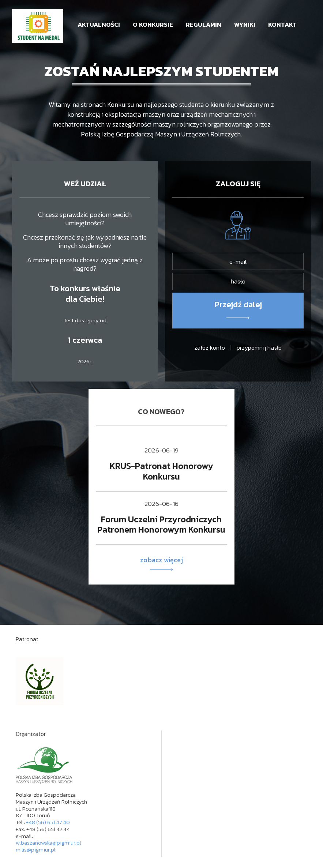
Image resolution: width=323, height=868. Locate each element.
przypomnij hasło (259, 347)
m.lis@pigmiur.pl (36, 850)
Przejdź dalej (238, 305)
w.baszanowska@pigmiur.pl (48, 843)
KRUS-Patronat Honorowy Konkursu (161, 471)
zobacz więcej (161, 563)
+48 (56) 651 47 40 (48, 822)
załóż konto (210, 347)
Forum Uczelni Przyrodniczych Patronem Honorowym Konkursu (161, 525)
